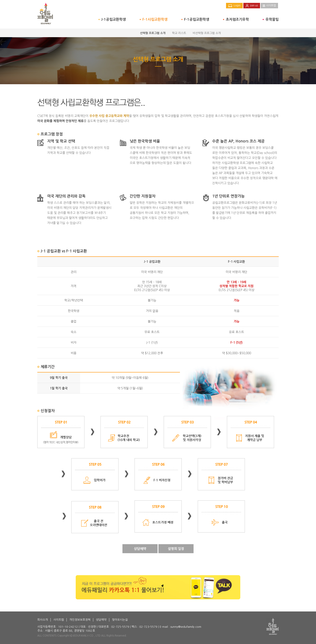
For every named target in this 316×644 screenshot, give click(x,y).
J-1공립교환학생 (113, 19)
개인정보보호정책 (80, 620)
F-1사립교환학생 (155, 19)
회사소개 (43, 620)
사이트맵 (271, 5)
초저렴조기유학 (237, 19)
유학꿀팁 (272, 19)
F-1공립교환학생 (197, 19)
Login (237, 5)
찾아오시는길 (120, 620)
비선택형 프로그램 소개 (207, 33)
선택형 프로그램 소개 (153, 33)
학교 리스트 (179, 33)
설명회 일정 (176, 549)
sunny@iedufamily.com (186, 627)
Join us (254, 5)
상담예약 (140, 549)
